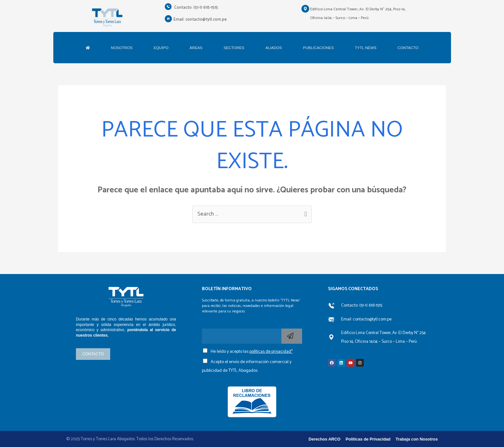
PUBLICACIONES (318, 48)
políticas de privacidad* (271, 352)
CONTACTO (408, 48)
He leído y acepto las (252, 352)
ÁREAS (196, 48)
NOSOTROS (122, 48)
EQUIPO (161, 48)
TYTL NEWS (366, 48)
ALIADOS (274, 48)
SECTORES (234, 48)
